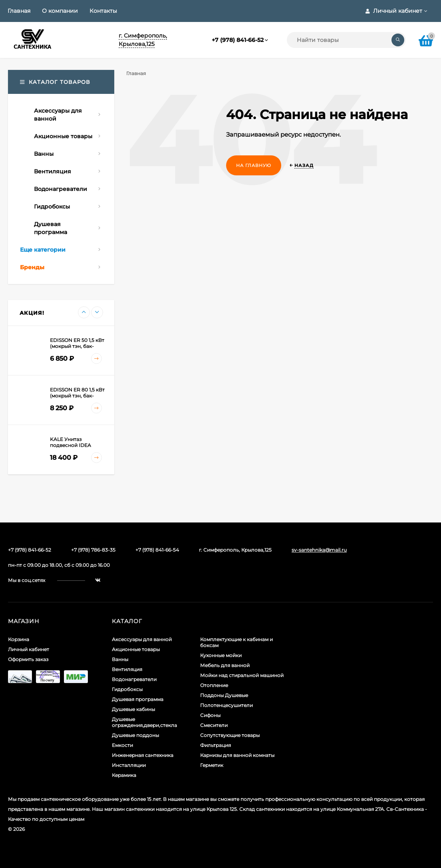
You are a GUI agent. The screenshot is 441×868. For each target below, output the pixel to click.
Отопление (214, 685)
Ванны (120, 659)
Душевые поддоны (135, 735)
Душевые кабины (133, 709)
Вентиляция (127, 669)
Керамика (124, 775)
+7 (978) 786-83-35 (93, 550)
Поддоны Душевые (224, 695)
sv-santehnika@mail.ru (319, 550)
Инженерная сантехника (143, 755)
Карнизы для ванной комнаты (237, 755)
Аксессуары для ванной (142, 639)
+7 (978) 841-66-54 (157, 550)
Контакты (103, 11)
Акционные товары (136, 649)
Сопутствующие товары (230, 735)
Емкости (122, 745)
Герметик (212, 765)
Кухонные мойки (221, 655)
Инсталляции (129, 765)
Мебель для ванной (225, 665)
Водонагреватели (134, 679)
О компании (60, 11)
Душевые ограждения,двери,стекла (144, 722)
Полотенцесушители (226, 705)
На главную (254, 165)
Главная (19, 11)
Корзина (19, 639)
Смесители (214, 725)
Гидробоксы (127, 689)
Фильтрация (216, 745)
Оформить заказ (28, 659)
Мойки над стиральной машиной (242, 675)
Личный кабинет (29, 649)
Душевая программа (138, 699)
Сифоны (210, 715)
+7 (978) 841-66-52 (238, 40)
